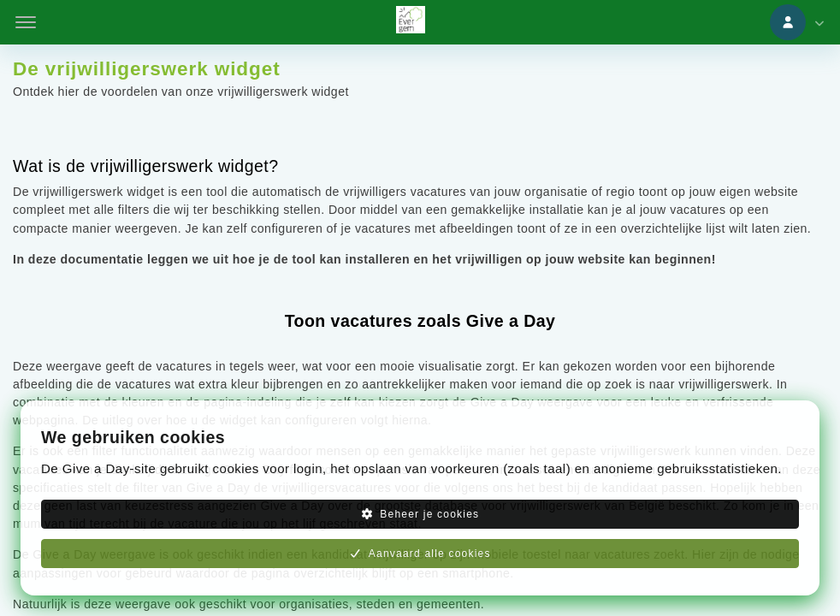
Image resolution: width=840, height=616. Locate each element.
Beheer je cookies (420, 514)
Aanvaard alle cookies (420, 554)
